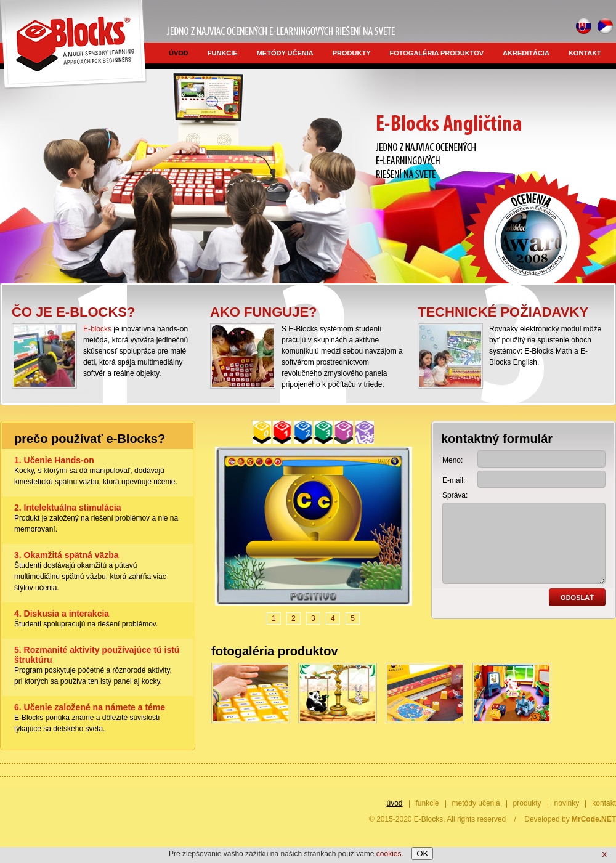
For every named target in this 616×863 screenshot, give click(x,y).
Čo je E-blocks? (73, 312)
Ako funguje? (264, 312)
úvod (179, 53)
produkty (352, 53)
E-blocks (97, 329)
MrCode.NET (594, 819)
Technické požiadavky (503, 312)
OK (422, 853)
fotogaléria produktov (437, 53)
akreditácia (526, 53)
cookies (389, 854)
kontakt (585, 53)
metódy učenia (285, 53)
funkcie (223, 53)
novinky (567, 803)
